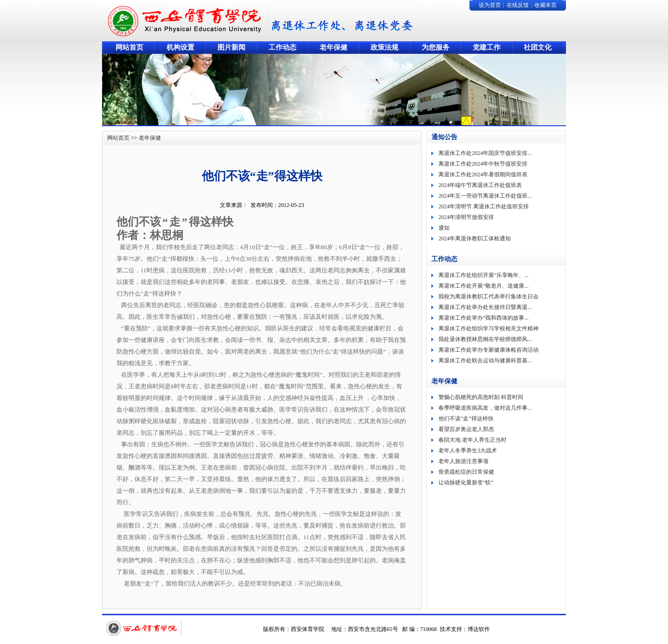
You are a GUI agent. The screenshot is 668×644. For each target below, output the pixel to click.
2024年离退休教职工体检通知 (475, 238)
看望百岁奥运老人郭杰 (466, 429)
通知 (444, 228)
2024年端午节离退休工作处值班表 (480, 185)
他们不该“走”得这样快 (466, 419)
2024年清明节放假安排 (466, 217)
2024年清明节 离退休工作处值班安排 (484, 206)
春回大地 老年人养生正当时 (472, 440)
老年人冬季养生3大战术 (468, 451)
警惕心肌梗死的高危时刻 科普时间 (481, 397)
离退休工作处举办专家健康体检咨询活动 (488, 350)
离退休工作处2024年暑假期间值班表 (483, 174)
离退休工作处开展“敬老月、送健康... (483, 286)
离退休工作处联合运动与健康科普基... (485, 361)
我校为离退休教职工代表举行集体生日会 (488, 296)
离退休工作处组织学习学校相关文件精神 (488, 328)
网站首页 (118, 138)
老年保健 (150, 138)
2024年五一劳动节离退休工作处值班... (485, 196)
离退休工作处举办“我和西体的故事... (483, 318)
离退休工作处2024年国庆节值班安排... (485, 153)
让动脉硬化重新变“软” (466, 483)
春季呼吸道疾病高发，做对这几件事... (485, 408)
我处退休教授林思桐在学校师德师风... (485, 339)
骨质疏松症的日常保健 (466, 472)
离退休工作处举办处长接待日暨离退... (485, 307)
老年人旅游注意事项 (463, 461)
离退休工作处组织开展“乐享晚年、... (483, 275)
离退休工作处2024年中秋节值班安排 (483, 164)
